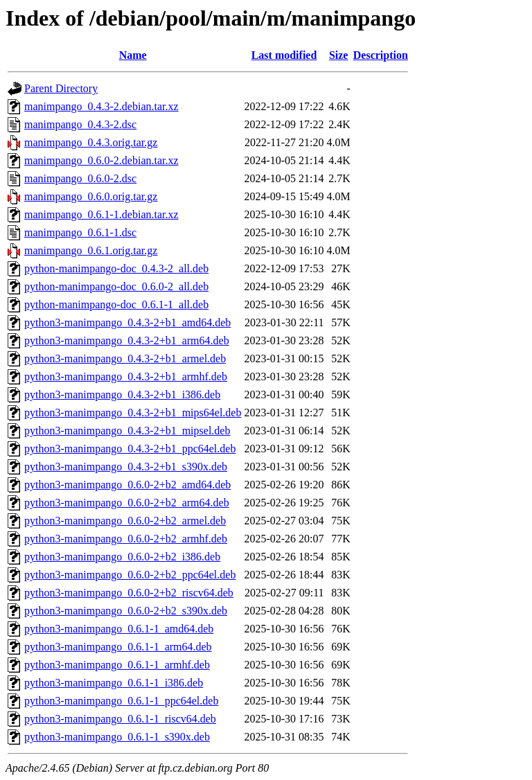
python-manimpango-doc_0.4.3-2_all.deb (116, 268)
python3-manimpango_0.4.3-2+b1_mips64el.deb (133, 413)
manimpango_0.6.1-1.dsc (80, 232)
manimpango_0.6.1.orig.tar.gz (91, 250)
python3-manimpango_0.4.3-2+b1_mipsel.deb (127, 431)
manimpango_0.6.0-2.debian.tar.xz (101, 160)
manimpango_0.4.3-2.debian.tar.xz (101, 106)
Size (339, 55)
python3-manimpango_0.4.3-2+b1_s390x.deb (126, 467)
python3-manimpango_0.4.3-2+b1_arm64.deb (127, 340)
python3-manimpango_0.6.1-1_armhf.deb (117, 665)
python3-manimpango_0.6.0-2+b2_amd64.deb (127, 485)
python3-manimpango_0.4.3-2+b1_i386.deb (122, 395)
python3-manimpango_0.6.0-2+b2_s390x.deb (126, 611)
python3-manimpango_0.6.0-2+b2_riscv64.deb (129, 593)
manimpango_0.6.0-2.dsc (80, 178)
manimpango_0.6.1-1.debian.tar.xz (101, 214)
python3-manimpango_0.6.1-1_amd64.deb (119, 629)
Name (133, 55)
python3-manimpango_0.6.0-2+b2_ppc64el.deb (130, 575)
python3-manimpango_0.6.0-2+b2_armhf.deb (126, 539)
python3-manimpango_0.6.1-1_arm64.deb (118, 647)
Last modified (284, 55)
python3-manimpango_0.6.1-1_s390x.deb (117, 737)
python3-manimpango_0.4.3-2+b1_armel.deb (125, 358)
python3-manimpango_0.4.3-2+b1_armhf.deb (126, 376)
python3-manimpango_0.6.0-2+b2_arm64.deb (127, 503)
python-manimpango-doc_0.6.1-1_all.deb (116, 304)
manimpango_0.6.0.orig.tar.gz (91, 196)
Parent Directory (61, 88)
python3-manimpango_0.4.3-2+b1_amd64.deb (127, 322)
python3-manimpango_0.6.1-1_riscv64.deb (120, 719)
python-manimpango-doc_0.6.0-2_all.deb (116, 286)
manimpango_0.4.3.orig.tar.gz (91, 142)
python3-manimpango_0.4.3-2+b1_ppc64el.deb (130, 449)
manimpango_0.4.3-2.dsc (80, 124)
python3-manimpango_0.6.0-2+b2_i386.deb (122, 557)
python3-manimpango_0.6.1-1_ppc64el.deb (121, 701)
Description (381, 55)
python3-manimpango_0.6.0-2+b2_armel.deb (125, 521)
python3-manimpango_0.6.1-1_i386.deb (114, 683)
